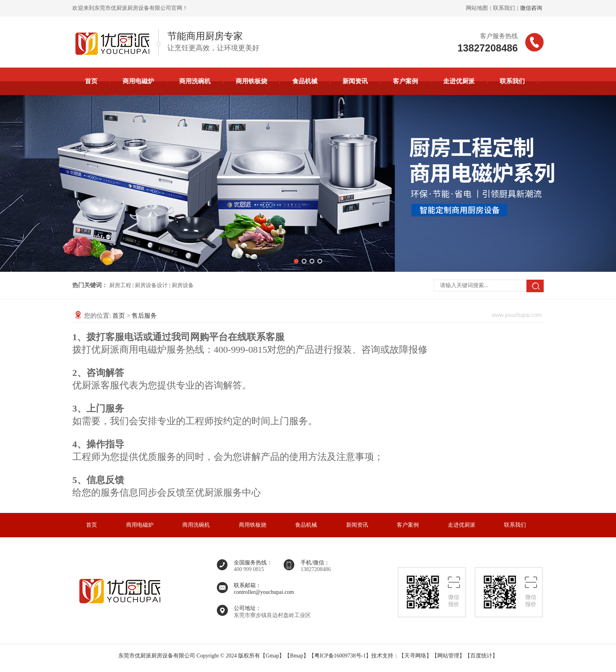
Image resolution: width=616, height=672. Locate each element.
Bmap (296, 656)
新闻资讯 (355, 81)
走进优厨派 (459, 81)
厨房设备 (183, 285)
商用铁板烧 (251, 81)
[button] (296, 261)
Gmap (272, 656)
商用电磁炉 (138, 81)
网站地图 (477, 8)
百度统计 (481, 656)
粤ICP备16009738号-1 (340, 656)
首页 (91, 81)
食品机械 (305, 81)
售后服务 (144, 316)
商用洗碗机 (195, 81)
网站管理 (448, 656)
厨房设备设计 (151, 285)
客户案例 (405, 81)
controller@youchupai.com (264, 592)
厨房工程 (120, 285)
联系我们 (504, 8)
